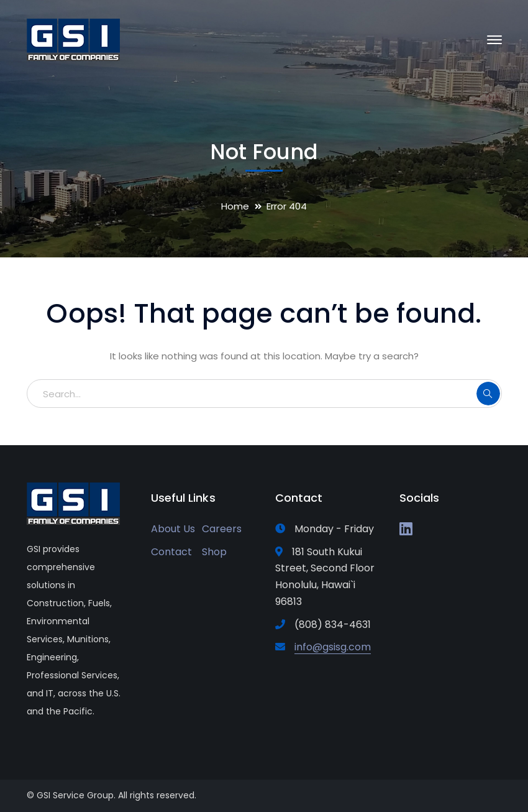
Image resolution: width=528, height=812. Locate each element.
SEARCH (488, 394)
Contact (171, 552)
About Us (173, 529)
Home (235, 206)
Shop (214, 552)
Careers (222, 529)
